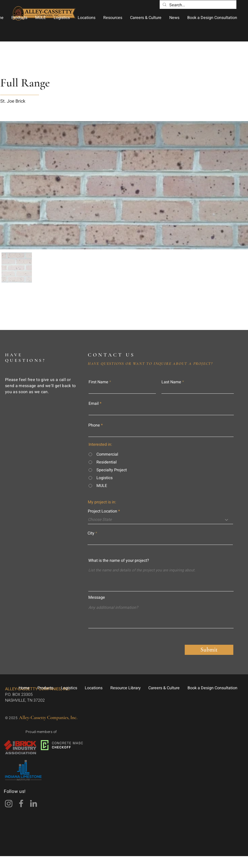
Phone (94, 425)
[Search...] (198, 5)
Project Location (102, 511)
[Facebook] (21, 803)
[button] (19, 18)
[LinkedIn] (34, 803)
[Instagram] (9, 803)
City (91, 533)
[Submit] (209, 650)
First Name (98, 382)
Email (94, 404)
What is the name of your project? (119, 561)
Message (97, 597)
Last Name (171, 382)
